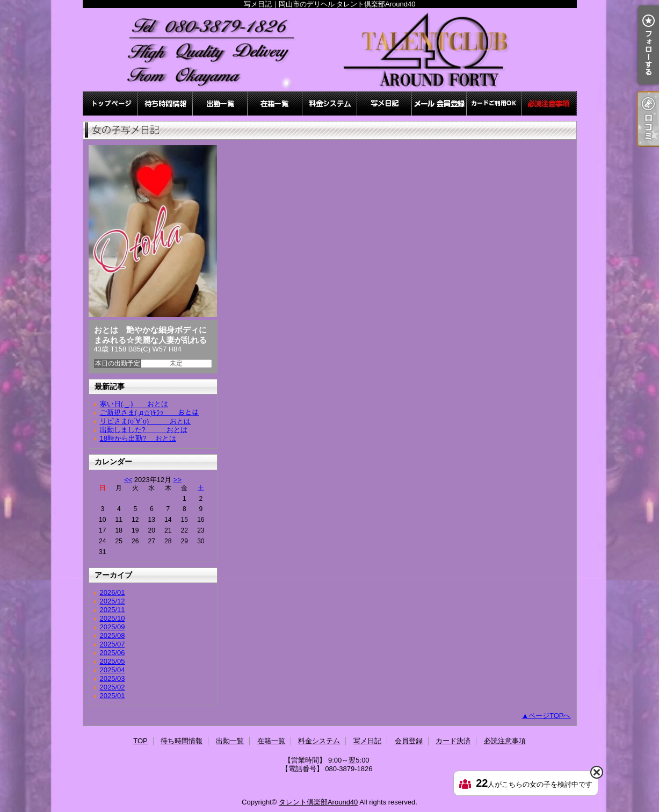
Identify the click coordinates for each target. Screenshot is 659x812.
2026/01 (113, 592)
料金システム (330, 103)
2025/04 (113, 670)
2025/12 (113, 601)
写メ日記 (385, 103)
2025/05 (113, 661)
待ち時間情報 (165, 103)
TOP (111, 103)
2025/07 (113, 644)
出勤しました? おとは (144, 430)
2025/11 (113, 610)
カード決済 (494, 103)
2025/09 (113, 627)
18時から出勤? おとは (138, 438)
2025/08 (113, 635)
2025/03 (113, 678)
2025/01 (113, 696)
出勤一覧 (220, 103)
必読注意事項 (549, 103)
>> (178, 480)
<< (128, 480)
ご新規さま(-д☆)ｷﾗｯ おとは (150, 412)
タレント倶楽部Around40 (318, 802)
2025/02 (113, 687)
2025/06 (113, 653)
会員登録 (439, 103)
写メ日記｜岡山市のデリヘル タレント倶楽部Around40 (330, 50)
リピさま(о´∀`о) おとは (146, 421)
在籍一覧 (275, 103)
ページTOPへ (550, 716)
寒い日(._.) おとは (134, 404)
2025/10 (113, 618)
